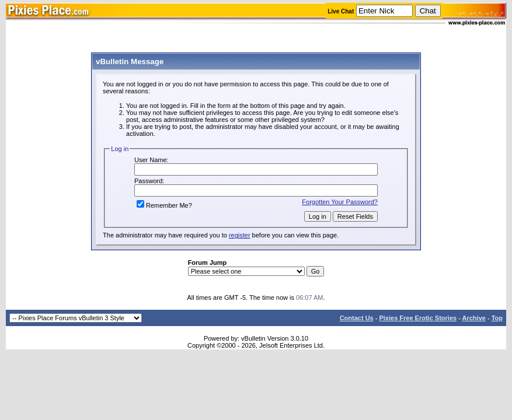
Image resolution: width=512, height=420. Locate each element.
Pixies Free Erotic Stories (418, 318)
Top (497, 318)
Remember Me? (164, 205)
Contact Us (357, 318)
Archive (474, 318)
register (240, 235)
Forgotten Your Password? (340, 202)
